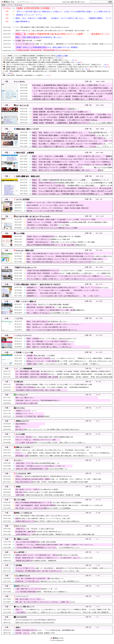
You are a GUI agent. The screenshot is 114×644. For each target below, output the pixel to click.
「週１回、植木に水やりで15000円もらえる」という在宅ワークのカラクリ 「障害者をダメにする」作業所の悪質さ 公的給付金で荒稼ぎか (69, 359)
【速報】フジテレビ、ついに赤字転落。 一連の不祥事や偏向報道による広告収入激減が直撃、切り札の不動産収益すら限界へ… (68, 222)
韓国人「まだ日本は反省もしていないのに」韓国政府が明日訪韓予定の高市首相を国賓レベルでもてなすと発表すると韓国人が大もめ (69, 257)
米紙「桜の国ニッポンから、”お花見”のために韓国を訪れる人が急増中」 (37, 489)
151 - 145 (98, 408)
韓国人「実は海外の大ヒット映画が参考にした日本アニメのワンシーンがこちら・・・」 (56, 324)
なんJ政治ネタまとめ (23, 576)
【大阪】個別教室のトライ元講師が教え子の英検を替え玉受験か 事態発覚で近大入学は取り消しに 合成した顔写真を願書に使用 (55, 534)
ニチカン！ (20, 460)
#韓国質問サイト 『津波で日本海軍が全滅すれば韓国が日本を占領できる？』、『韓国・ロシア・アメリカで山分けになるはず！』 (68, 289)
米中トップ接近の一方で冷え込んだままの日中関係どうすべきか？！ (49, 313)
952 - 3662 (99, 233)
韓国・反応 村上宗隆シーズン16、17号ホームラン (30, 599)
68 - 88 (98, 421)
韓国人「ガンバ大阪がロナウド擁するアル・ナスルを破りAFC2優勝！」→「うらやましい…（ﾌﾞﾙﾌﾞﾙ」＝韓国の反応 (72, 148)
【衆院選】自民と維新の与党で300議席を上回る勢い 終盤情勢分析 (36, 561)
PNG (14, 12)
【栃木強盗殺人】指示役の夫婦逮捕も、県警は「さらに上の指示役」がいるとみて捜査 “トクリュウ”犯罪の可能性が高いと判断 (54, 385)
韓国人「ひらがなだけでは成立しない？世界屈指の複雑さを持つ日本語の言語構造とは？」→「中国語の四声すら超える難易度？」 (72, 195)
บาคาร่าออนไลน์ (21, 617)
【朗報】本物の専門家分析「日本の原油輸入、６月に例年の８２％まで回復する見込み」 (66, 120)
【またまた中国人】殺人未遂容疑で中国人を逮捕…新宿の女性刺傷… (36, 542)
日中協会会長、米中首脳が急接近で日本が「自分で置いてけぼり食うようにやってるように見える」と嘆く (48, 571)
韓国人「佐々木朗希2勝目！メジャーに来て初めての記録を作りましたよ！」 (52, 341)
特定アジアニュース (23, 586)
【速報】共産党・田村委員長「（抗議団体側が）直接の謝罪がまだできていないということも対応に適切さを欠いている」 (72, 124)
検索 (110, 2)
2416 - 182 (99, 199)
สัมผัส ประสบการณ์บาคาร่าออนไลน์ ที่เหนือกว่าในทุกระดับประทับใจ (35, 623)
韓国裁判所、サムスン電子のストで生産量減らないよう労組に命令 (48, 239)
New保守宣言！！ (21, 552)
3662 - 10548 (100, 129)
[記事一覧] (88, 81)
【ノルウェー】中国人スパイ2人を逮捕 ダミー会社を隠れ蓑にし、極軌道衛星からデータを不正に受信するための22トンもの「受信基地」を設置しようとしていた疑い (64, 45)
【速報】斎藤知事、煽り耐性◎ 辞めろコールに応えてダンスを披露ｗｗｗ (60, 112)
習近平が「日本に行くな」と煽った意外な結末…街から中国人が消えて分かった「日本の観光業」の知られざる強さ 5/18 (52, 31)
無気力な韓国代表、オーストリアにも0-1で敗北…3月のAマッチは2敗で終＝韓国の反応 (55, 205)
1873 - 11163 (100, 216)
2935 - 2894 (99, 152)
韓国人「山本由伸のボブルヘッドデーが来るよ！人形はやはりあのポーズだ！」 (53, 339)
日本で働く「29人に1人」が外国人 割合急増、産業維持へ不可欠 (35, 633)
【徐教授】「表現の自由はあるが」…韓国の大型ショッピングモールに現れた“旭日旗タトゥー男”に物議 (61, 242)
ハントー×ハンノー (22, 596)
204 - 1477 (98, 368)
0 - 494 (98, 586)
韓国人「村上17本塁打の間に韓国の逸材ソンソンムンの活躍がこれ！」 (50, 344)
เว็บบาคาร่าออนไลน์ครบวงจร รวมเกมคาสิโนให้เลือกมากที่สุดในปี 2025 (36, 620)
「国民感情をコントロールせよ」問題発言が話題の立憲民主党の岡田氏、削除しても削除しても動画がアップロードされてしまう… (55, 545)
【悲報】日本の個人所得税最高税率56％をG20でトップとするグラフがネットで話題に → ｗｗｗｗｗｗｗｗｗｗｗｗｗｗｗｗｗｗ (69, 271)
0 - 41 (97, 617)
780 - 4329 (99, 250)
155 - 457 (98, 395)
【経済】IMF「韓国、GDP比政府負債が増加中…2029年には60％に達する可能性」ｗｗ (41, 469)
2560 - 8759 (99, 176)
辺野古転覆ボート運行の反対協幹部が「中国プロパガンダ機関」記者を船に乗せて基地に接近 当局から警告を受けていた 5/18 (54, 456)
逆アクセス (81, 2)
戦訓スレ (18, 427)
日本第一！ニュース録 (24, 353)
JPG (14, 8)
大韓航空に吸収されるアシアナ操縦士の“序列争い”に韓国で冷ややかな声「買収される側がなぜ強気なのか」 (48, 521)
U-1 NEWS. (21, 82)
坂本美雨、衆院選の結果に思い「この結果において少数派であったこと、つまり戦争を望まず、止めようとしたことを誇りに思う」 (55, 558)
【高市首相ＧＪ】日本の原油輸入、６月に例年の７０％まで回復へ (48, 225)
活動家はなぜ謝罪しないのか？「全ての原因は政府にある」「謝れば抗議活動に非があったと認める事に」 (48, 555)
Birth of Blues (20, 408)
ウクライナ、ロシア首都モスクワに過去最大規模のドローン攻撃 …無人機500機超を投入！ (56, 310)
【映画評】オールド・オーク (24, 414)
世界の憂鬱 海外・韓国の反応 (28, 176)
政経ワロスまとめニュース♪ (27, 267)
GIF (14, 503)
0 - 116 (98, 607)
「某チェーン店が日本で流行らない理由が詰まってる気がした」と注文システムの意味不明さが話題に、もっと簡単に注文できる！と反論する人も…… (63, 13)
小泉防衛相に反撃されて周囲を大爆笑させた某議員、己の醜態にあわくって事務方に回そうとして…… (71, 99)
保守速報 (19, 565)
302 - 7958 (99, 318)
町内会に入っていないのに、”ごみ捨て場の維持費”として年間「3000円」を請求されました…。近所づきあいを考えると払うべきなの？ (69, 362)
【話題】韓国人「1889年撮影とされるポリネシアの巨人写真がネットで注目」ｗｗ (40, 466)
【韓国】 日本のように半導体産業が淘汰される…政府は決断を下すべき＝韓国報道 (47, 47)
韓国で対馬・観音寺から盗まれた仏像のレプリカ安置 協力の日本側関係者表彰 (40, 492)
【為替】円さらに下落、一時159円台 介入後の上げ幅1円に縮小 (35, 529)
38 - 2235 (98, 460)
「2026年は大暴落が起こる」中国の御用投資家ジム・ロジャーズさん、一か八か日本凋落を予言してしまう (48, 548)
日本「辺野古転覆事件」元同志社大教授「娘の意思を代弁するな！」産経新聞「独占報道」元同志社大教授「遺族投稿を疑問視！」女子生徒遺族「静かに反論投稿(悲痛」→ (64, 375)
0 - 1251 (98, 565)
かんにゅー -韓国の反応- (25, 250)
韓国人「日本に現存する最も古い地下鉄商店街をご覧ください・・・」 (42, 37)
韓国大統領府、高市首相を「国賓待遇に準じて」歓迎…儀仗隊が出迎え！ (50, 307)
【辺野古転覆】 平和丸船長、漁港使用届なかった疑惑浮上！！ (56, 109)
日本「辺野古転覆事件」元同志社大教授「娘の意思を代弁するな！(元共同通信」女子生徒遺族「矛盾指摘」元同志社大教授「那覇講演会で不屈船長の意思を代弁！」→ (63, 372)
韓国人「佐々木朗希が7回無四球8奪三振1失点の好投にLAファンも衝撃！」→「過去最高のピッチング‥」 (63, 35)
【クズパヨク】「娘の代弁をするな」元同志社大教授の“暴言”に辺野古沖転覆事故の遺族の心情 (44, 437)
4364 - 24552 (100, 105)
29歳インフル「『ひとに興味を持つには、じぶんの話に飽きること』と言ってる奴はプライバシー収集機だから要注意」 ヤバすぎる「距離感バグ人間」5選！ (63, 610)
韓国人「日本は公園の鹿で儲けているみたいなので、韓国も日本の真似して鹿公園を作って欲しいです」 (61, 254)
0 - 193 (98, 596)
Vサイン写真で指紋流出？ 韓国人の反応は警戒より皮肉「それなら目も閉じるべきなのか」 (43, 27)
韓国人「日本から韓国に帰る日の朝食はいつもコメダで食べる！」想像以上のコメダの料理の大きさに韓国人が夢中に (65, 259)
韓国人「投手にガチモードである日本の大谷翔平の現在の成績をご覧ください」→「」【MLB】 (68, 170)
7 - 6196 (98, 526)
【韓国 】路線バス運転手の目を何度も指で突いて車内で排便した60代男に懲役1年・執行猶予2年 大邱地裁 (48, 495)
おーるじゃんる (22, 105)
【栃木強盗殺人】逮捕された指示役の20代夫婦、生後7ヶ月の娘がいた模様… (39, 390)
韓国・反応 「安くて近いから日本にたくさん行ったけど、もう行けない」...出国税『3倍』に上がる (45, 602)
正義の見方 (20, 382)
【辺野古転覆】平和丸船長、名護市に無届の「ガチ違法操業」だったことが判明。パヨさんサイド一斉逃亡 (61, 220)
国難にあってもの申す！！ (25, 447)
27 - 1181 (98, 487)
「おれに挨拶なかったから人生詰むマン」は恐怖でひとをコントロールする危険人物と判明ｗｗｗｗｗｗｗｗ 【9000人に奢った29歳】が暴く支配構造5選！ (63, 612)
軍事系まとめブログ (23, 421)
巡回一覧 (74, 2)
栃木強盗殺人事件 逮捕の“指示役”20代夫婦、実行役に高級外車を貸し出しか (39, 532)
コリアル (19, 318)
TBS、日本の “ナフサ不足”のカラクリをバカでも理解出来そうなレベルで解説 (52, 228)
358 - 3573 (99, 284)
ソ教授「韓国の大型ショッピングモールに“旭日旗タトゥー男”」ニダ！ (37, 589)
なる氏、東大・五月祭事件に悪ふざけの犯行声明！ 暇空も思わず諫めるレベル (40, 579)
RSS (68, 2)
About (64, 2)
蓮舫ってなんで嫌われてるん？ (25, 398)
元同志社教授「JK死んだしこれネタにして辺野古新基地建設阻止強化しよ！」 (39, 400)
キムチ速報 (20, 233)
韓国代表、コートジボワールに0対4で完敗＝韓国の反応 (45, 211)
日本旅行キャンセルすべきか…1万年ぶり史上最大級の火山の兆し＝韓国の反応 (52, 202)
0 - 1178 (98, 576)
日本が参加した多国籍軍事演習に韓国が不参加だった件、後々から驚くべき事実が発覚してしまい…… (71, 85)
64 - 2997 (98, 434)
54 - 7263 (98, 447)
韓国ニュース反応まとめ (24, 513)
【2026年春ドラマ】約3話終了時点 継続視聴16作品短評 (33, 416)
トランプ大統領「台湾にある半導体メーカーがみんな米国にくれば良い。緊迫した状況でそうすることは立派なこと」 (51, 443)
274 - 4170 (99, 335)
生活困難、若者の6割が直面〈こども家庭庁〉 (29, 41)
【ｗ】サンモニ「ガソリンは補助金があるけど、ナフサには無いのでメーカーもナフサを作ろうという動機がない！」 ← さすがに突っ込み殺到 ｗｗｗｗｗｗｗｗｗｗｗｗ (69, 277)
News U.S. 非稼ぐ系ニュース (25, 607)
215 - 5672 (99, 352)
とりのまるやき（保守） (24, 474)
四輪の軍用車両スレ (23, 22)
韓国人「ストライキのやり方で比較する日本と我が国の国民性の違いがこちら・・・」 (55, 330)
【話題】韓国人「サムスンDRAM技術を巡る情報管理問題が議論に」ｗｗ (38, 463)
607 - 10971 (99, 267)
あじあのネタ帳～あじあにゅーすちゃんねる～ (34, 216)
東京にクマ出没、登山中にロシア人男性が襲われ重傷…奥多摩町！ (48, 305)
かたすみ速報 (20, 434)
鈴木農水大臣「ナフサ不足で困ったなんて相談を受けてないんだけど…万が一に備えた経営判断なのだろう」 (48, 581)
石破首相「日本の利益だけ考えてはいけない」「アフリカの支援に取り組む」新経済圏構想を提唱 (45, 630)
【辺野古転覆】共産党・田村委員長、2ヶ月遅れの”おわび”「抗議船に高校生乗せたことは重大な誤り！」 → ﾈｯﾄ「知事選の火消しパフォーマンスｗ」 (69, 274)
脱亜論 (18, 487)
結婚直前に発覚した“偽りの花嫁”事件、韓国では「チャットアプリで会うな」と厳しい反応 (43, 518)
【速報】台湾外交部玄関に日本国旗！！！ (36, 8)
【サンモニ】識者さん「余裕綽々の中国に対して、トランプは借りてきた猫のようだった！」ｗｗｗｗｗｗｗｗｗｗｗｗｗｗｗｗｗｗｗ (69, 280)
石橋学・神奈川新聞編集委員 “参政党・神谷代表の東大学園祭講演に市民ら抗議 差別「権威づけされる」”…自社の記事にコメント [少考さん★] (59, 505)
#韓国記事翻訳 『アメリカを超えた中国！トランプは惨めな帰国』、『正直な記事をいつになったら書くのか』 (63, 290)
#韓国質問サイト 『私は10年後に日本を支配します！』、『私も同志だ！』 (52, 293)
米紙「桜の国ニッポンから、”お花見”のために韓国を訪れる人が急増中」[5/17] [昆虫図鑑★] (43, 508)
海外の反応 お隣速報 (25, 153)
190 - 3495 (98, 382)
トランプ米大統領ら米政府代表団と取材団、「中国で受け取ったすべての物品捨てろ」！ (42, 592)
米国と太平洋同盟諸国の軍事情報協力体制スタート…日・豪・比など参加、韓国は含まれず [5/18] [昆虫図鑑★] (49, 503)
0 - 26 (97, 627)
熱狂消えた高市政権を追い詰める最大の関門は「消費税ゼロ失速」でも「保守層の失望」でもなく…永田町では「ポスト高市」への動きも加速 (58, 479)
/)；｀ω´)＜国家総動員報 (24, 369)
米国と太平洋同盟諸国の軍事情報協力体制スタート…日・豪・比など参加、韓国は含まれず (56, 245)
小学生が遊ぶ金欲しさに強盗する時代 (27, 403)
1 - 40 (97, 552)
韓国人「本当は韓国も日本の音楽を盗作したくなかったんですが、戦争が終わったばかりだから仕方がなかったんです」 (66, 262)
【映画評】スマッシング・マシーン (29, 15)
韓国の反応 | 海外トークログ (27, 129)
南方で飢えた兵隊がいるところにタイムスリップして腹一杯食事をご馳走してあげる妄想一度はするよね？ (48, 429)
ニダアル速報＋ (21, 500)
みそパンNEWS (21, 526)
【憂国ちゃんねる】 (23, 539)
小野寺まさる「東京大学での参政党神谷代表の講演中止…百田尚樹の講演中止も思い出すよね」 (44, 476)
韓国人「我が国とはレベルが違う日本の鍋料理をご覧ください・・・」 (50, 327)
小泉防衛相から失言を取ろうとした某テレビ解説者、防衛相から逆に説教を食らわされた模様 (67, 96)
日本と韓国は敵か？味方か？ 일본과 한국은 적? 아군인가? (38, 284)
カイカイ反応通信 (23, 199)
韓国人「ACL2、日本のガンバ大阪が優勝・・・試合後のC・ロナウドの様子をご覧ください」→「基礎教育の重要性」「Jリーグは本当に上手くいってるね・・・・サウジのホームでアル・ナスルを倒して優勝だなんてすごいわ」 (63, 20)
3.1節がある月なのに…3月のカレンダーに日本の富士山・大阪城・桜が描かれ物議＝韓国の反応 (58, 208)
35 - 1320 (98, 473)
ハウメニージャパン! (24, 336)
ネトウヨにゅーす (22, 395)
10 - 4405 (98, 513)
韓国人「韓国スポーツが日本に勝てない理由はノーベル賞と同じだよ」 (50, 347)
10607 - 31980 (100, 81)
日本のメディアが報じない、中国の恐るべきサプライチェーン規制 (36, 440)
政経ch (18, 627)
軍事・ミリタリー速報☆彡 (26, 301)
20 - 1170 (98, 500)
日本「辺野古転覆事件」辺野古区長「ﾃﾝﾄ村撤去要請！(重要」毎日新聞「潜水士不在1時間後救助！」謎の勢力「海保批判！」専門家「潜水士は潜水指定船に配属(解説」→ (64, 378)
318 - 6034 (99, 301)
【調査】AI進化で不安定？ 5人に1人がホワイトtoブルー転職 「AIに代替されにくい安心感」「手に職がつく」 (64, 364)
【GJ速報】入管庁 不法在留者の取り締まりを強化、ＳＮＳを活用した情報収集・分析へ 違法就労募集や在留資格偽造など (52, 387)
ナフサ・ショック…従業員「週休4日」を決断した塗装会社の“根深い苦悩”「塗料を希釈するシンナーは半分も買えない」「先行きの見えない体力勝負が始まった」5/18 (63, 454)
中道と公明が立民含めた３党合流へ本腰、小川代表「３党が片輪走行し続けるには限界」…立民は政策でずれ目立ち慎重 (52, 482)
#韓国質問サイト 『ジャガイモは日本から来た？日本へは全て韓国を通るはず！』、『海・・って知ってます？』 (64, 296)
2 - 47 (97, 539)
